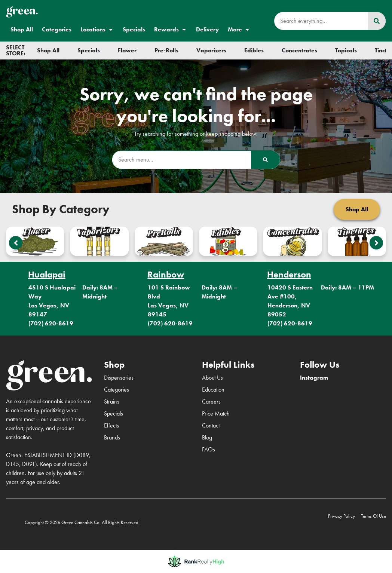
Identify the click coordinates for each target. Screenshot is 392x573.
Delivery (207, 29)
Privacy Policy (342, 516)
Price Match (216, 413)
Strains (112, 402)
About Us (212, 378)
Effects (111, 425)
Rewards (171, 30)
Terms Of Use (373, 516)
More (239, 30)
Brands (112, 437)
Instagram (314, 378)
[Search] (377, 21)
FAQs (209, 449)
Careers (211, 402)
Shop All (22, 29)
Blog (207, 437)
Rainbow (166, 274)
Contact (211, 425)
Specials (134, 29)
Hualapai (47, 274)
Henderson (289, 274)
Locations (97, 30)
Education (213, 390)
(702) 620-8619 (51, 323)
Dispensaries (119, 378)
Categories (57, 29)
